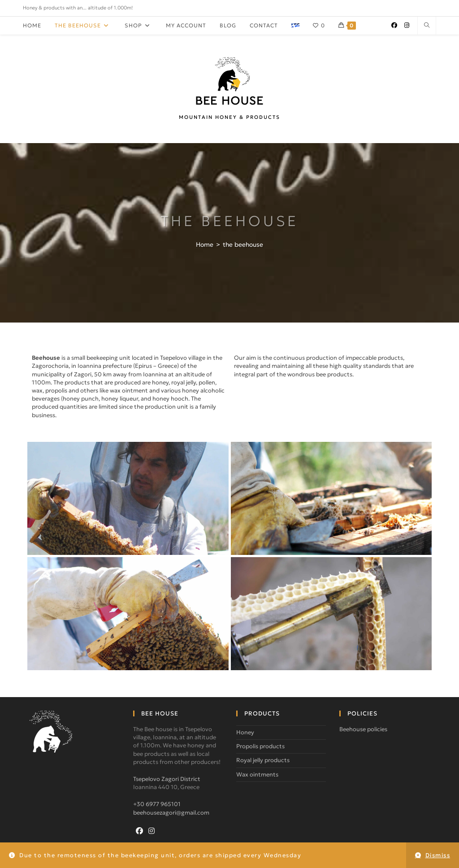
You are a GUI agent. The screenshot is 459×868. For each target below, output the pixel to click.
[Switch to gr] (295, 26)
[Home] (205, 244)
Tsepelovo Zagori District (167, 779)
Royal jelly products (263, 760)
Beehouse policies (363, 729)
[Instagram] (152, 831)
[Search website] (427, 26)
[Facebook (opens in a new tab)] (394, 25)
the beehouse (243, 244)
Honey (245, 732)
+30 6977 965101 (157, 804)
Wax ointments (257, 774)
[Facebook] (139, 831)
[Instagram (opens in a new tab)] (407, 25)
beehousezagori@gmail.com (171, 813)
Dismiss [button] (438, 855)
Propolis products (260, 746)
